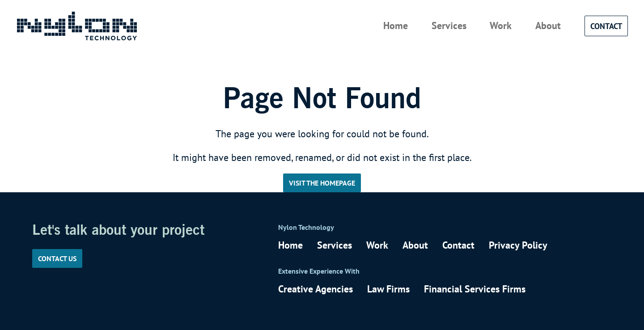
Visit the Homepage (322, 183)
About (548, 25)
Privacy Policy (518, 245)
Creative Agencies (316, 289)
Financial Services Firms (475, 289)
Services (449, 25)
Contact (606, 26)
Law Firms (388, 289)
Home (396, 25)
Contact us (57, 258)
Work (501, 25)
